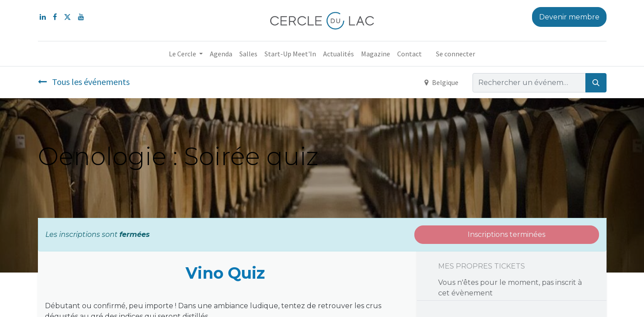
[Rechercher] (596, 83)
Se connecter (456, 54)
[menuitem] (221, 54)
